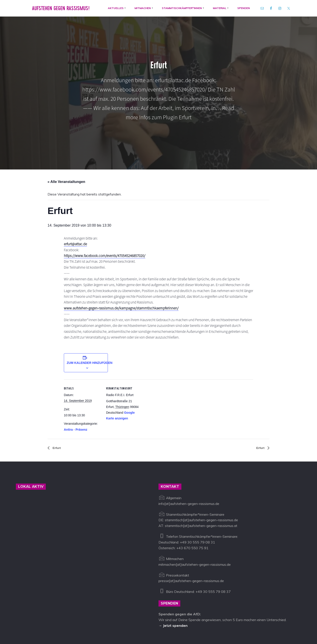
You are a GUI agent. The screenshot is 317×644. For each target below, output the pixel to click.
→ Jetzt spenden (173, 585)
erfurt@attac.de (77, 195)
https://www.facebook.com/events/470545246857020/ (108, 207)
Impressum (135, 623)
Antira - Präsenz (76, 389)
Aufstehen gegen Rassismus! (58, 11)
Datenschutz (157, 623)
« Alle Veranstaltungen (66, 131)
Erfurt (57, 407)
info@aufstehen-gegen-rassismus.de (93, 623)
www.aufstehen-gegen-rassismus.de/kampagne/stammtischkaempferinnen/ (126, 261)
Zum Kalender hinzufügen (90, 322)
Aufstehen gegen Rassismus (38, 623)
